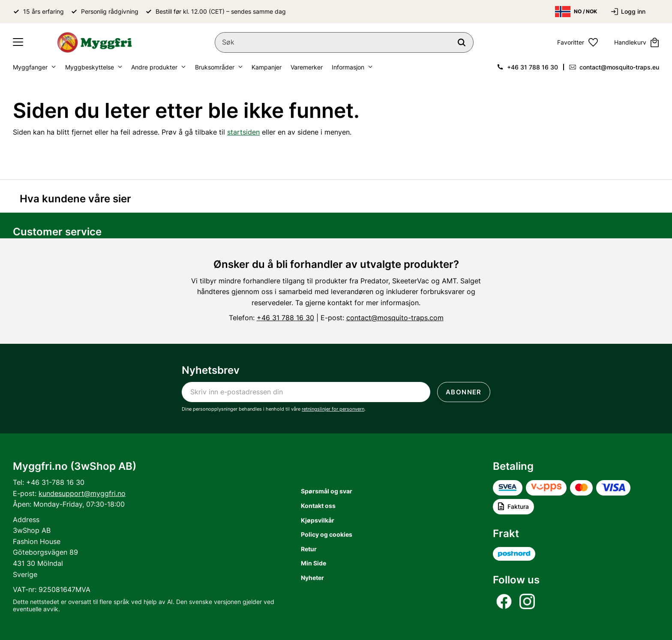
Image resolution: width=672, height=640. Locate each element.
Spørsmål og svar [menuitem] (327, 491)
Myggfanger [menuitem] (30, 67)
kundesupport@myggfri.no (82, 493)
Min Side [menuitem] (313, 563)
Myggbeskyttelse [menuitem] (90, 67)
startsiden (243, 132)
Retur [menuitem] (309, 549)
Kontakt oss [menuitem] (318, 506)
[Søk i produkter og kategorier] (344, 42)
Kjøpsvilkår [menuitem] (318, 520)
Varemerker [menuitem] (307, 67)
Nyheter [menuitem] (312, 578)
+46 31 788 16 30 (532, 67)
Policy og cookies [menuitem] (327, 534)
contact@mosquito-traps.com (395, 318)
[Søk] (462, 42)
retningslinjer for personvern (333, 409)
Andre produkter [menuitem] (154, 67)
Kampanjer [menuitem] (267, 67)
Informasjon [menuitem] (348, 67)
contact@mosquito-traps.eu (619, 67)
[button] (18, 42)
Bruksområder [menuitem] (215, 67)
